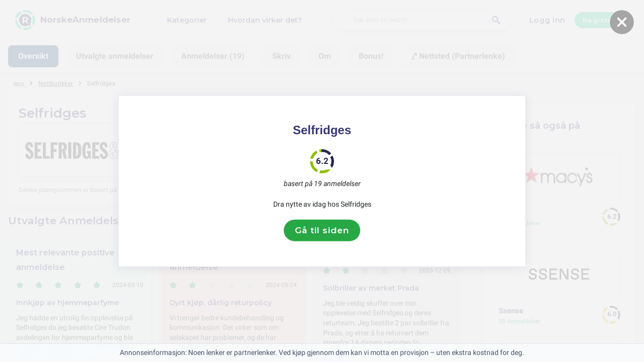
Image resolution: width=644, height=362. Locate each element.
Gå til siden (322, 230)
